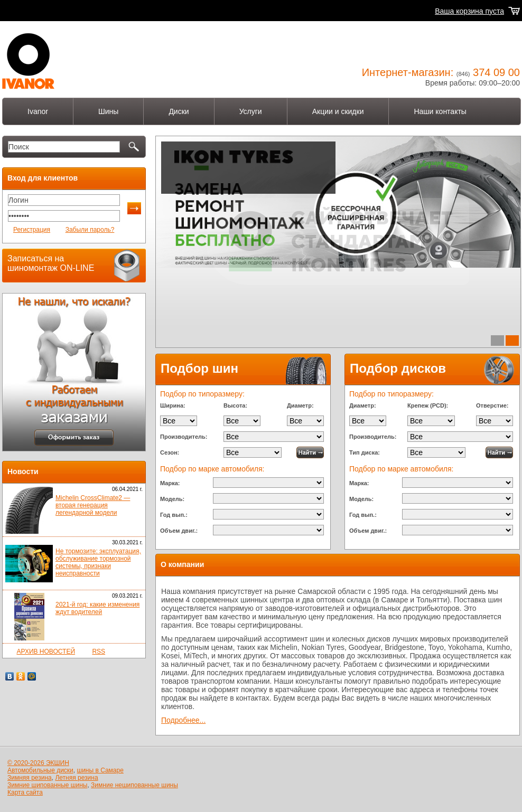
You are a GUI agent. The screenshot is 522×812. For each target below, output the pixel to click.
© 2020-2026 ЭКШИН (38, 763)
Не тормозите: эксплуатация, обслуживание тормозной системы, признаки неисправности (98, 562)
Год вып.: (174, 515)
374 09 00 (496, 72)
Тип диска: (365, 452)
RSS (99, 652)
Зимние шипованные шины (47, 785)
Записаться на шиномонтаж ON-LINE (51, 263)
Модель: (172, 499)
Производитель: (184, 437)
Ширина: (173, 405)
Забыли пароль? (90, 230)
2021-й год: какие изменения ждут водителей (97, 608)
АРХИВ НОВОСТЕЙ (46, 652)
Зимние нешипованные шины (134, 785)
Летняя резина (76, 778)
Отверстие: (492, 405)
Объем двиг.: (179, 531)
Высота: (235, 405)
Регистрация (32, 230)
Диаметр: (300, 405)
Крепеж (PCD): (428, 405)
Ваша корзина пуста (469, 11)
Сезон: (170, 452)
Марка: (170, 483)
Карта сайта (25, 792)
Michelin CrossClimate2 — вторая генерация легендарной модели (93, 505)
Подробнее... (187, 230)
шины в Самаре (100, 770)
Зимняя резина (30, 778)
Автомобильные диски (40, 770)
